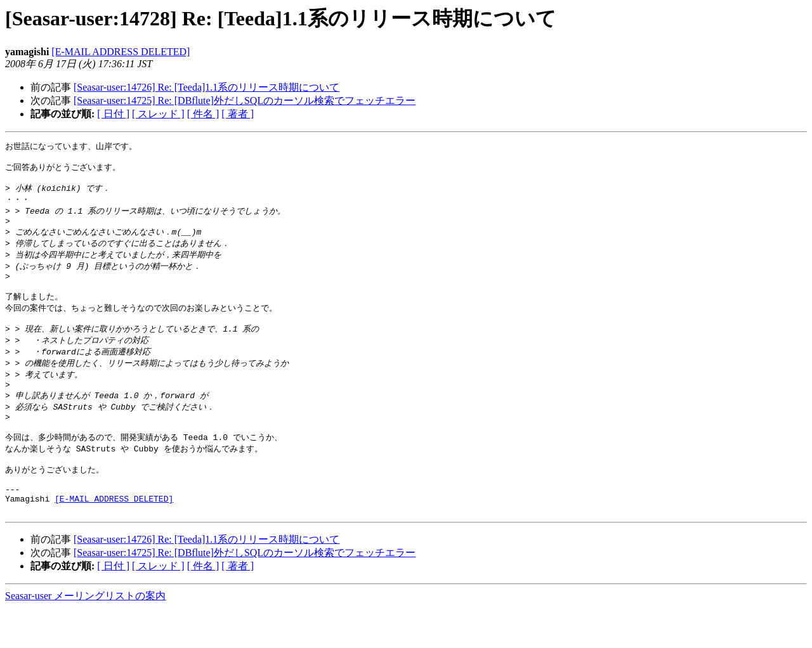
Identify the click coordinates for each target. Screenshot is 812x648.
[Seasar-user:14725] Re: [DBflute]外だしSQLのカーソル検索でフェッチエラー (245, 100)
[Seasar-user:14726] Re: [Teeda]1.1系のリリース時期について (206, 87)
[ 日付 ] (113, 114)
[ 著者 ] (238, 114)
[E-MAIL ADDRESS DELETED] (121, 52)
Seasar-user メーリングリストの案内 (85, 636)
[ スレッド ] (158, 114)
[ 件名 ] (203, 114)
